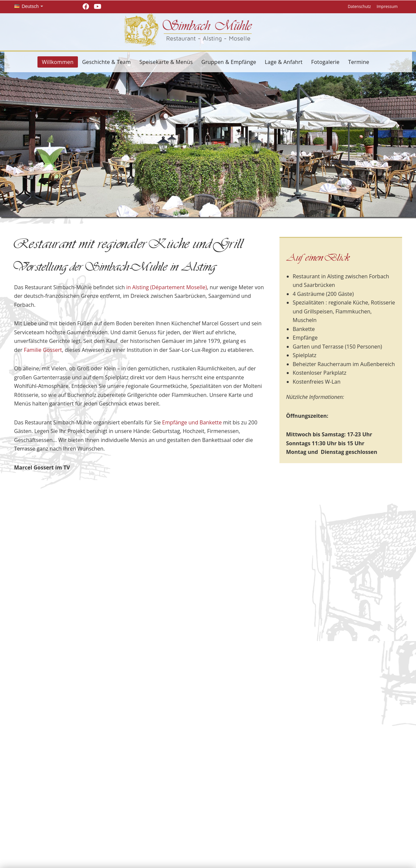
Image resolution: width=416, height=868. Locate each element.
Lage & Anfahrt (284, 62)
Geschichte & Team (107, 62)
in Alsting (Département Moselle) (167, 287)
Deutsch (27, 6)
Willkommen (58, 62)
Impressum (387, 6)
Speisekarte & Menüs (166, 62)
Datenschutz (359, 6)
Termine (358, 62)
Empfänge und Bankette (192, 422)
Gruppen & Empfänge (229, 62)
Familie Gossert (43, 350)
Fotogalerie (326, 62)
